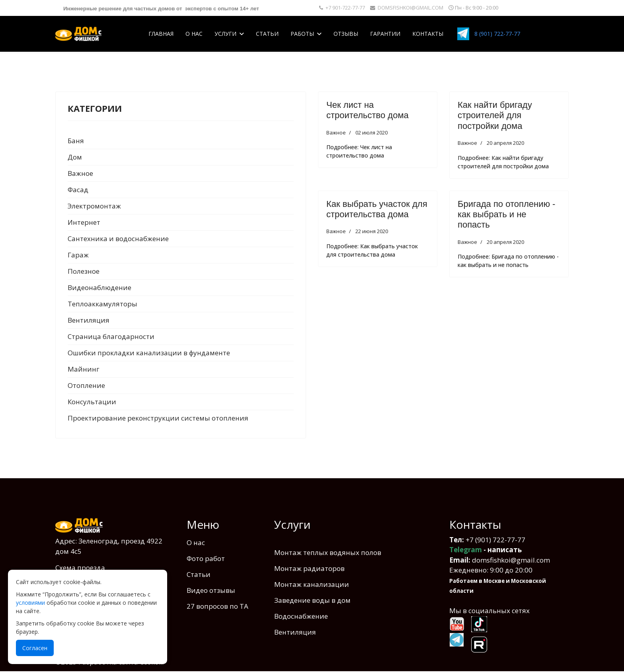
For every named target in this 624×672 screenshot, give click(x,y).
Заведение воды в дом (312, 600)
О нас (194, 34)
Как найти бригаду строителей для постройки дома (495, 115)
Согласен (35, 648)
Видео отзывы (211, 590)
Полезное (84, 271)
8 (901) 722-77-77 (497, 34)
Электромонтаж (94, 206)
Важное (80, 173)
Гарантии (385, 34)
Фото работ (206, 558)
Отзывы (346, 34)
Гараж (78, 255)
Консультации (92, 402)
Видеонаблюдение (99, 287)
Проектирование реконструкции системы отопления (158, 418)
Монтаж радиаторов (309, 568)
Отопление (86, 385)
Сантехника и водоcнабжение (118, 239)
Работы (302, 34)
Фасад (78, 190)
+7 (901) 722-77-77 (495, 540)
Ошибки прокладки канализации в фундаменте (149, 353)
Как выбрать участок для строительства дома (377, 209)
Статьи (267, 34)
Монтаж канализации (312, 584)
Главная (161, 34)
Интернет (84, 222)
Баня (76, 141)
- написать (486, 550)
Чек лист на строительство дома (368, 110)
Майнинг (84, 369)
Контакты (428, 34)
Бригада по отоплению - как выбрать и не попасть (506, 214)
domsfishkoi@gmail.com (511, 560)
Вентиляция (89, 320)
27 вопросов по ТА (217, 606)
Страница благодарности (111, 336)
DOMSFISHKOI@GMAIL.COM (410, 8)
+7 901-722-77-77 (345, 8)
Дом (75, 157)
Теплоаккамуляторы (102, 304)
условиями (30, 603)
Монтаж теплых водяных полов (328, 552)
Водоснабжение (301, 616)
